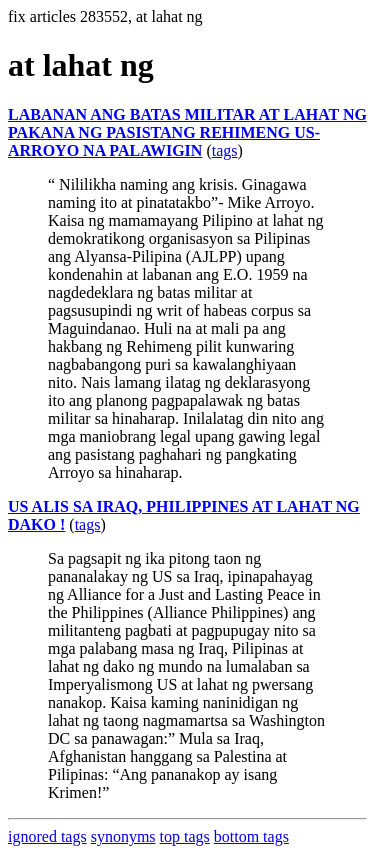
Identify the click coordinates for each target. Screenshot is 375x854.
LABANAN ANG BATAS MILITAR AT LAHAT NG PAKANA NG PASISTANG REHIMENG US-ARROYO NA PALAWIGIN (187, 132)
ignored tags (47, 836)
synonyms (123, 836)
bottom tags (251, 836)
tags (225, 150)
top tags (185, 836)
